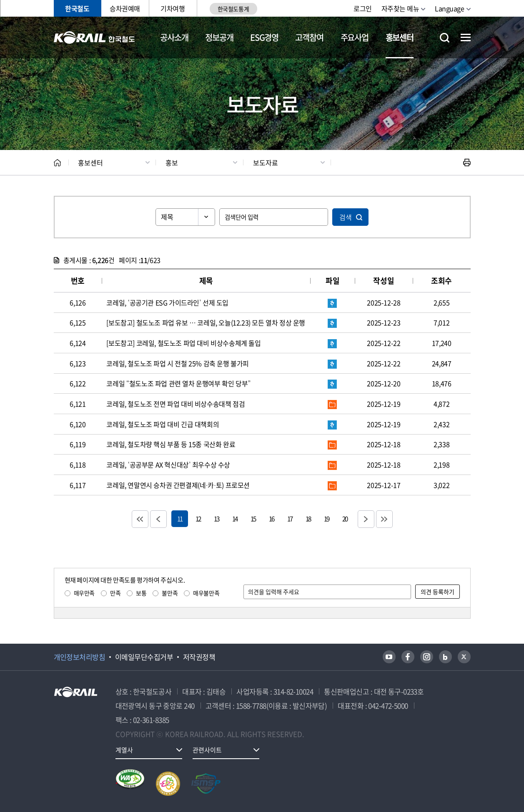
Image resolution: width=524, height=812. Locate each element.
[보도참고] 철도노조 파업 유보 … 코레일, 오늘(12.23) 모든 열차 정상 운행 (206, 322)
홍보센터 (400, 37)
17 (290, 518)
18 (308, 518)
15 (253, 518)
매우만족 (84, 593)
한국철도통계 (233, 9)
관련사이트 (207, 750)
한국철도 (77, 8)
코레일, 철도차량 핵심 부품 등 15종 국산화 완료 (171, 444)
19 (326, 518)
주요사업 (355, 37)
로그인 (363, 8)
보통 (141, 593)
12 (198, 518)
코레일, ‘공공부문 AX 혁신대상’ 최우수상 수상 (168, 465)
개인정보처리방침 (80, 657)
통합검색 (445, 38)
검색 (346, 217)
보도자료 (266, 162)
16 (271, 518)
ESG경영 (264, 37)
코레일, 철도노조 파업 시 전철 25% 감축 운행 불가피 (178, 363)
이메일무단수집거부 (144, 657)
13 (216, 518)
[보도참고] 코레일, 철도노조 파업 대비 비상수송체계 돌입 (183, 343)
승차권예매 (125, 8)
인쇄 (467, 162)
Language (449, 8)
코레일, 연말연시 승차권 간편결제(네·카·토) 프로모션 (178, 485)
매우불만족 (206, 593)
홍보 (172, 162)
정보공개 (219, 37)
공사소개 (174, 37)
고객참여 (309, 37)
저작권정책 (199, 657)
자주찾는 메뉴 (400, 8)
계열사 (124, 750)
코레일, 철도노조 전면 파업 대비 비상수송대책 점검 (176, 404)
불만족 (170, 593)
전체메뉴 (466, 37)
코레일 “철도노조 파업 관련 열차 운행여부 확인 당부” (178, 383)
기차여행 (173, 8)
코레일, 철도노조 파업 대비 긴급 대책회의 (163, 424)
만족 (115, 593)
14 (235, 518)
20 (345, 518)
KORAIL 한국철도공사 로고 (94, 37)
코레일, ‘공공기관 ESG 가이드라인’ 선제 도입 (167, 302)
